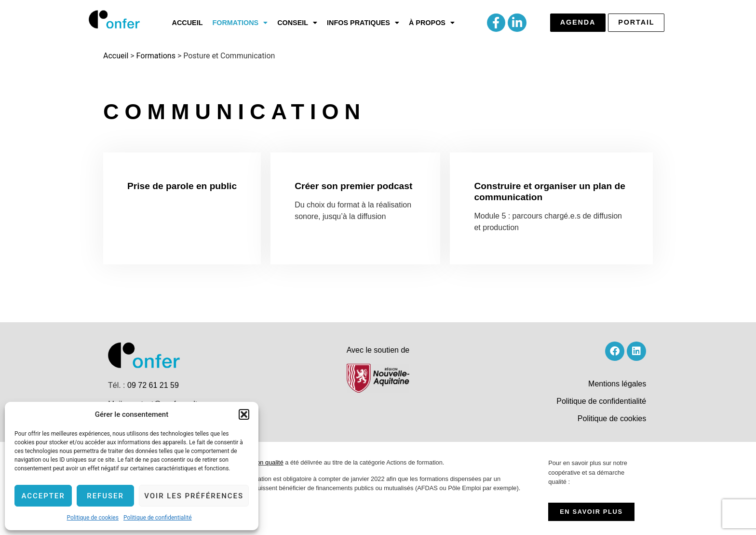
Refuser (105, 496)
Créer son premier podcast (353, 186)
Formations (240, 23)
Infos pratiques (363, 23)
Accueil (188, 23)
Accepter (43, 496)
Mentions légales (617, 384)
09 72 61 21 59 (153, 385)
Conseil (297, 23)
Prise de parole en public (182, 186)
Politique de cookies (93, 518)
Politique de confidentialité (158, 518)
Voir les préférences (194, 496)
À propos (432, 23)
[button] (244, 414)
